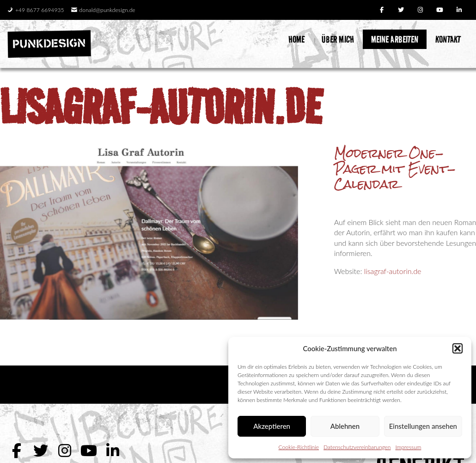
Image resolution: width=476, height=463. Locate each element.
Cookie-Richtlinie (299, 447)
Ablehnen (345, 426)
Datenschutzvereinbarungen (357, 447)
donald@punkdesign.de (103, 10)
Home (296, 39)
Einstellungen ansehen (423, 426)
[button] (458, 348)
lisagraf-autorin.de (161, 107)
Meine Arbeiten (395, 39)
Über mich (338, 39)
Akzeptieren (272, 426)
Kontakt (448, 39)
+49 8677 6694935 (36, 10)
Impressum (408, 447)
